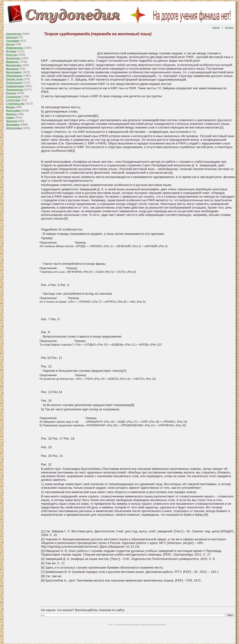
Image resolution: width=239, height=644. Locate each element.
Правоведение (15, 86)
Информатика (14, 48)
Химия (10, 118)
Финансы (11, 114)
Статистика (13, 100)
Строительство (15, 104)
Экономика (13, 125)
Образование (14, 76)
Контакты (229, 28)
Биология (12, 37)
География (12, 41)
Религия (11, 93)
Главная (216, 28)
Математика (13, 65)
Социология (13, 97)
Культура (11, 55)
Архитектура (14, 34)
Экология (12, 121)
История (11, 51)
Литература (13, 58)
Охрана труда (14, 79)
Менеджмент (14, 72)
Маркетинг (12, 62)
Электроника (14, 128)
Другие (10, 44)
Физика (10, 107)
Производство (14, 90)
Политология (14, 83)
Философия (13, 111)
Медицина (12, 69)
